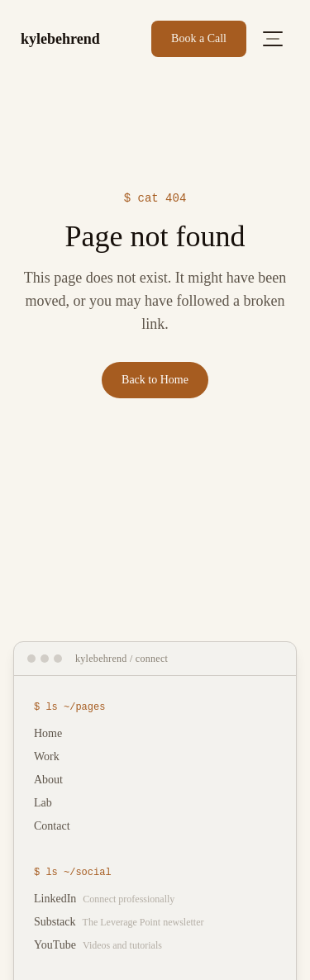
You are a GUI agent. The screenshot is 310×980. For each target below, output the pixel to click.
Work (47, 756)
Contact (52, 826)
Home (48, 733)
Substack (119, 922)
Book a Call (199, 38)
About (48, 780)
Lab (43, 803)
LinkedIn (104, 899)
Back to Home (155, 380)
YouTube (98, 945)
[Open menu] (273, 39)
